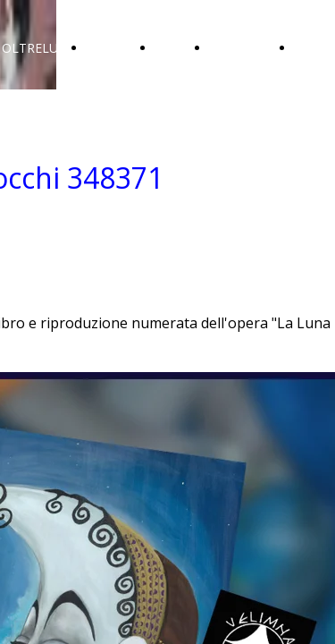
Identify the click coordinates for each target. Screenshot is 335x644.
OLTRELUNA (39, 48)
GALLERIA (116, 48)
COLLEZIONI (247, 48)
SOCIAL (177, 48)
